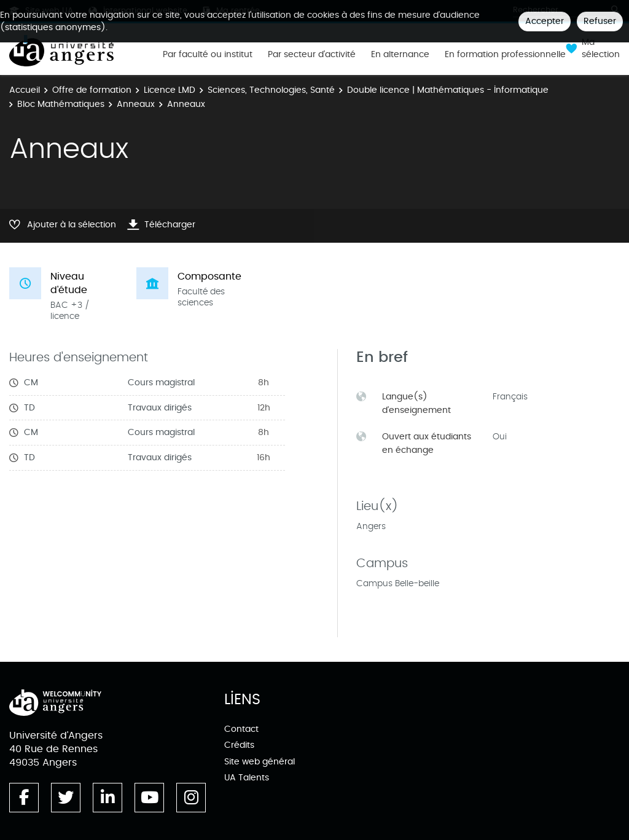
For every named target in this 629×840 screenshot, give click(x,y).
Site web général (260, 762)
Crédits (239, 745)
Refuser (600, 21)
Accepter (545, 21)
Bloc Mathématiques (61, 104)
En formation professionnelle (505, 55)
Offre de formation (92, 90)
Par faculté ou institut (208, 55)
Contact (241, 729)
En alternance (400, 55)
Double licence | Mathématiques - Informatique (448, 90)
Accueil (25, 90)
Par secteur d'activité (312, 55)
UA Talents (247, 778)
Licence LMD (170, 90)
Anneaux (136, 104)
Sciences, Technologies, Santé (271, 90)
